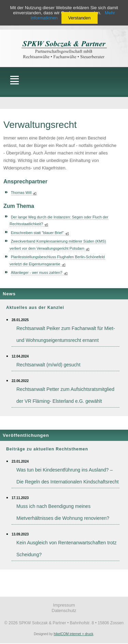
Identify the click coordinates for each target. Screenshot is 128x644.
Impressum (64, 605)
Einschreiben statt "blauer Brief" (37, 233)
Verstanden (80, 18)
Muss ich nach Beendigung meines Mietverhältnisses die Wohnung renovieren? (63, 512)
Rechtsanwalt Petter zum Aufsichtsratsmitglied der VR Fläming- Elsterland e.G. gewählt (65, 395)
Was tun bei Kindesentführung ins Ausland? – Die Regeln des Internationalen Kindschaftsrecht (68, 476)
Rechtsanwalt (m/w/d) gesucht (48, 365)
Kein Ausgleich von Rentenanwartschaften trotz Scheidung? (66, 549)
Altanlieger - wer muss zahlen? (37, 273)
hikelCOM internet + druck (73, 634)
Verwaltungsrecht (40, 125)
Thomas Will (21, 193)
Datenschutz (64, 610)
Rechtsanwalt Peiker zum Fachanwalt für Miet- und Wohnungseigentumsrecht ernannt (66, 334)
